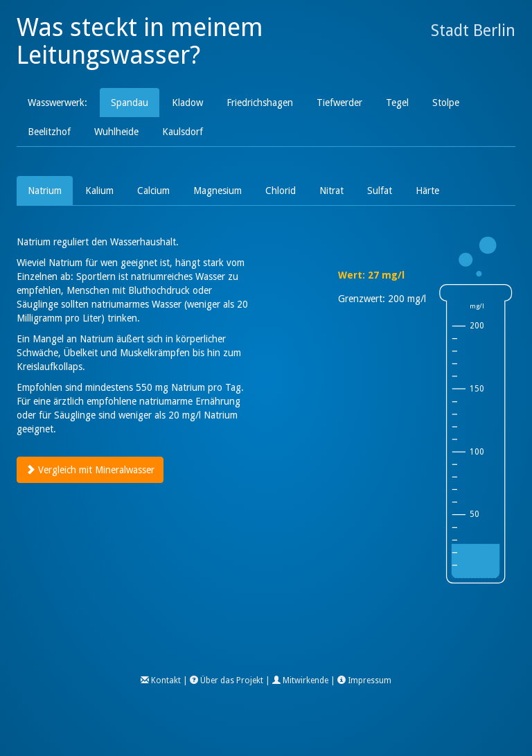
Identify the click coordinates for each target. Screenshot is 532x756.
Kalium (99, 191)
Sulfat (380, 191)
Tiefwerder (339, 103)
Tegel (397, 103)
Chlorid (281, 191)
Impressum (370, 680)
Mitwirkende (305, 680)
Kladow (187, 103)
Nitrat (331, 191)
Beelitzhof (49, 132)
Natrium (45, 191)
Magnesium (218, 191)
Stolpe (446, 103)
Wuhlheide (116, 132)
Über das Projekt (232, 680)
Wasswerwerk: (57, 103)
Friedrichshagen (260, 103)
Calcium (153, 191)
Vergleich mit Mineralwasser (90, 470)
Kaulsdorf (183, 132)
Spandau (130, 103)
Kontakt (166, 680)
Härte (427, 191)
